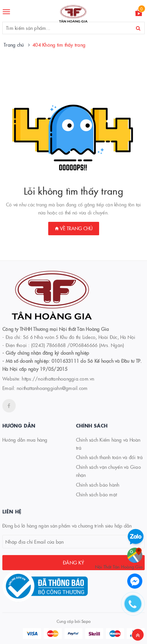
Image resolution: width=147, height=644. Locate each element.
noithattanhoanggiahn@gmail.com (52, 388)
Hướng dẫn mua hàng (25, 440)
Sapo (86, 621)
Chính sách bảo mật (97, 494)
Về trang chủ (74, 228)
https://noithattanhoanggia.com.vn (58, 379)
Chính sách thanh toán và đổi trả (109, 457)
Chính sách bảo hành (98, 485)
